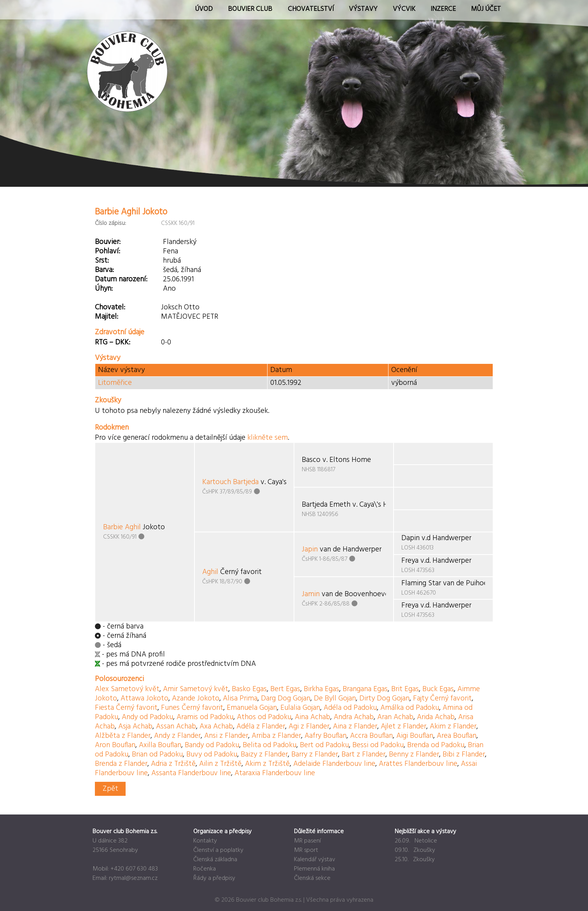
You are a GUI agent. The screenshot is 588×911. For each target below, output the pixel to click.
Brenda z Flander (121, 764)
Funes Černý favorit (192, 708)
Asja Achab (135, 727)
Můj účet (486, 9)
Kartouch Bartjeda (230, 482)
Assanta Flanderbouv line (191, 773)
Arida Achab (436, 717)
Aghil (210, 572)
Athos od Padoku (264, 717)
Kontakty (205, 841)
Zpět (110, 789)
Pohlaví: (108, 251)
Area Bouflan (457, 736)
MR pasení (307, 841)
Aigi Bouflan (415, 736)
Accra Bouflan (371, 736)
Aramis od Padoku (205, 717)
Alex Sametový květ (127, 689)
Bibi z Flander (464, 755)
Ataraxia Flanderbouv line (275, 773)
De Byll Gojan (335, 699)
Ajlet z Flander (403, 727)
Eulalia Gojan (300, 708)
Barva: (104, 270)
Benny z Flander (414, 755)
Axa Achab (216, 727)
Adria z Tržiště (173, 764)
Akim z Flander (453, 727)
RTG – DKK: (113, 342)
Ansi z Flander (226, 736)
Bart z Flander (363, 755)
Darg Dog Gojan (286, 699)
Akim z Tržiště (267, 764)
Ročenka (205, 869)
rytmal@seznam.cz (133, 878)
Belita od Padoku (269, 745)
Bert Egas (285, 689)
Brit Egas (405, 689)
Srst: (102, 261)
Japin (310, 549)
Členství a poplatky (218, 850)
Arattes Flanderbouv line (418, 764)
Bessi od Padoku (378, 745)
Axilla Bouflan (160, 745)
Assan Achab (176, 727)
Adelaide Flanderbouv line (334, 764)
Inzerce (443, 9)
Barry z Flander (315, 755)
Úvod (204, 9)
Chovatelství (311, 9)
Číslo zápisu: (110, 223)
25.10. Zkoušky (415, 860)
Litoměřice (115, 383)
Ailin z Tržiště (220, 764)
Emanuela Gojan (252, 708)
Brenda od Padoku (436, 745)
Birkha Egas (321, 689)
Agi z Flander (309, 727)
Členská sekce (312, 878)
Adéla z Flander (261, 727)
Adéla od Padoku (350, 708)
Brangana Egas (365, 689)
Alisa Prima (240, 699)
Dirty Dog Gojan (384, 699)
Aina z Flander (355, 727)
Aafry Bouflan (325, 736)
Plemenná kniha (314, 869)
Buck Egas (438, 689)
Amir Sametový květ (196, 689)
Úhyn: (104, 289)
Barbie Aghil (122, 527)
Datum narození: (121, 279)
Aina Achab (312, 717)
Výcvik (404, 9)
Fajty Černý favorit (442, 699)
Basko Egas (249, 689)
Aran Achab (395, 717)
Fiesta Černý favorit (126, 708)
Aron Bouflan (115, 745)
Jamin (311, 594)
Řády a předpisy (214, 878)
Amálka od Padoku (410, 708)
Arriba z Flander (276, 736)
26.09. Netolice (416, 841)
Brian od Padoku (157, 755)
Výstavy (363, 9)
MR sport (306, 850)
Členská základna (215, 860)
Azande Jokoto (196, 699)
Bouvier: (108, 242)
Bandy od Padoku (212, 745)
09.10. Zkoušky (415, 850)
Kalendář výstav (315, 860)
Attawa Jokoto (144, 699)
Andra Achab (354, 717)
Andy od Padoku (147, 717)
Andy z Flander (177, 736)
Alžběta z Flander (123, 736)
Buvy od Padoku (212, 755)
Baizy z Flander (264, 755)
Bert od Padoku (324, 745)
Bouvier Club (250, 9)
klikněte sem (268, 438)
